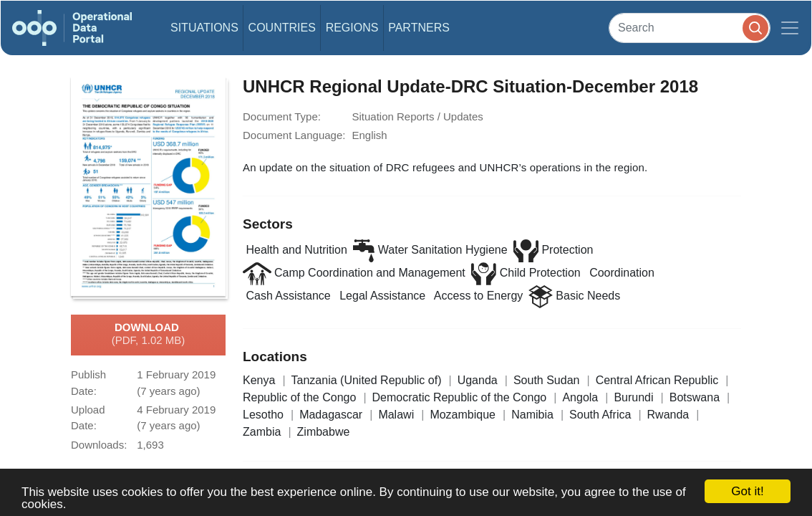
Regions (352, 28)
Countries (282, 28)
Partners (419, 28)
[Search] (690, 28)
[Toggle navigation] (790, 28)
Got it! (747, 491)
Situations (204, 28)
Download (149, 335)
